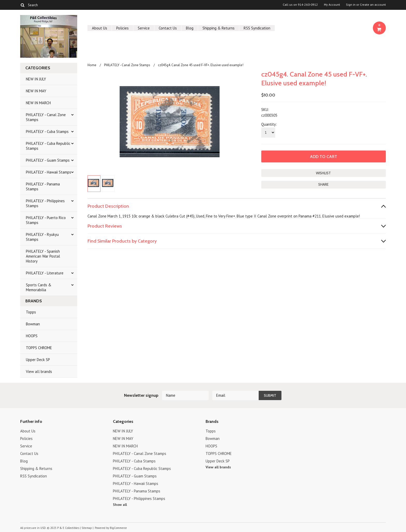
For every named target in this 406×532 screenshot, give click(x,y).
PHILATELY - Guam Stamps (48, 160)
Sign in (351, 5)
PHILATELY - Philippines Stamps (45, 203)
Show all (120, 505)
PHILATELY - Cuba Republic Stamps (48, 146)
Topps (31, 312)
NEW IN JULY (36, 79)
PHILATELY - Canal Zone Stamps (46, 117)
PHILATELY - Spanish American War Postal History (43, 256)
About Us (100, 28)
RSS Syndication (257, 28)
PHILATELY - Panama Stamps (43, 186)
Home (92, 65)
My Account (332, 5)
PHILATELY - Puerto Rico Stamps (46, 220)
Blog (190, 28)
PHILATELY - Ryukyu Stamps (42, 237)
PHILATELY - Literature (45, 273)
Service (144, 28)
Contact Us (168, 28)
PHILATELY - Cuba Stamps (47, 132)
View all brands (39, 372)
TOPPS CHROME (39, 348)
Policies (122, 28)
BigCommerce (118, 528)
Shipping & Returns (219, 28)
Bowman (33, 324)
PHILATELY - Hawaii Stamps (49, 172)
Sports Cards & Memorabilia (39, 287)
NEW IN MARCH (38, 103)
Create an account (373, 5)
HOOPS (32, 336)
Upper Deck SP (38, 360)
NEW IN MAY (36, 91)
